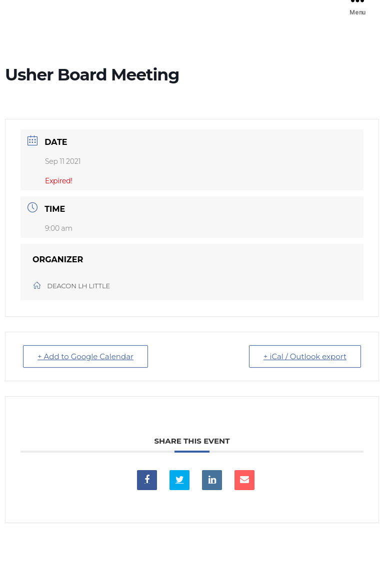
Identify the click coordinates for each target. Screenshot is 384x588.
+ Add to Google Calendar (85, 356)
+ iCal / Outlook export (305, 356)
